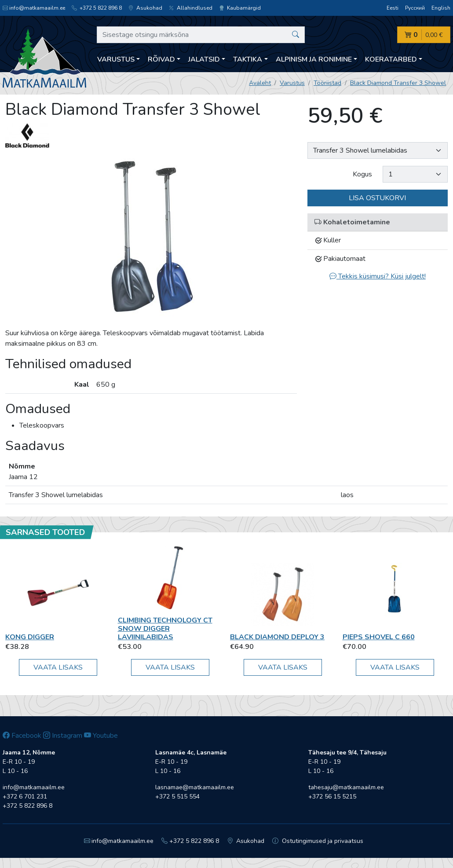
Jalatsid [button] (204, 59)
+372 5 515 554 (177, 797)
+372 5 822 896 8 (97, 8)
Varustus (292, 83)
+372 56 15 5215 (332, 797)
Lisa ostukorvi (377, 198)
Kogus (362, 174)
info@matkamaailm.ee (34, 8)
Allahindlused (191, 8)
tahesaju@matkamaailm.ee (346, 787)
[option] (151, 238)
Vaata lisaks (58, 667)
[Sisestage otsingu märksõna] (201, 35)
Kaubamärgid (240, 8)
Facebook (22, 736)
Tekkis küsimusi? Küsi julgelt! (378, 276)
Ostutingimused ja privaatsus (318, 841)
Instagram (63, 736)
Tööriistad (327, 83)
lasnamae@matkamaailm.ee (195, 787)
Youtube (101, 736)
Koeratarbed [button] (391, 59)
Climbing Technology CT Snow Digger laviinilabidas (165, 629)
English (441, 8)
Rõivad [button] (161, 59)
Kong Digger (30, 637)
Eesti (393, 8)
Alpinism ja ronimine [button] (314, 59)
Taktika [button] (248, 59)
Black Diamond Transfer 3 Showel (398, 83)
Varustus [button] (116, 59)
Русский (415, 8)
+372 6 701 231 (25, 797)
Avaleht (260, 83)
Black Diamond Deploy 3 (277, 637)
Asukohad (145, 8)
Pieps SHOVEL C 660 (379, 637)
